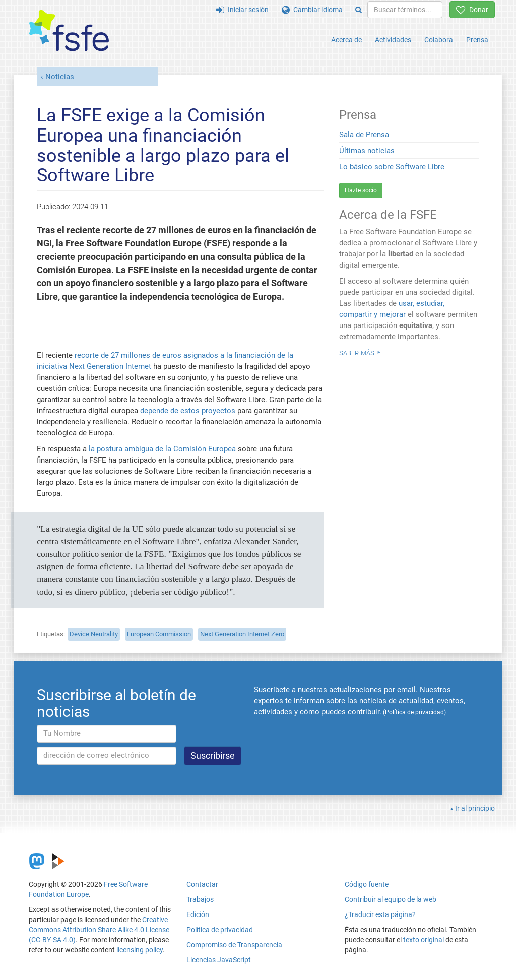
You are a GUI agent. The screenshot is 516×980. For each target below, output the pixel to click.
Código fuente (367, 884)
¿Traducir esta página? (380, 914)
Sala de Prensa (364, 135)
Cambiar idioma (312, 10)
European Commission (159, 634)
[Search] (359, 10)
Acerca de (346, 40)
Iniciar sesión (242, 10)
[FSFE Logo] (69, 31)
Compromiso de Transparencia (234, 945)
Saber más (357, 352)
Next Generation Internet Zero (242, 634)
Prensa (477, 40)
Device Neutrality (94, 634)
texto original (424, 940)
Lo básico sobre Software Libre (392, 167)
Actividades (393, 40)
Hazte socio (361, 190)
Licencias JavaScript (219, 960)
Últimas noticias (367, 151)
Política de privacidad (220, 930)
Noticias (60, 77)
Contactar (202, 884)
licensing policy (140, 950)
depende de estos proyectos (188, 411)
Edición (198, 914)
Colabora (439, 40)
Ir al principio (475, 808)
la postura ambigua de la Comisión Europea (162, 449)
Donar (472, 10)
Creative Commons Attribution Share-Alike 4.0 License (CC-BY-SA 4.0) (99, 930)
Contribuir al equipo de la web (391, 899)
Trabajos (200, 899)
